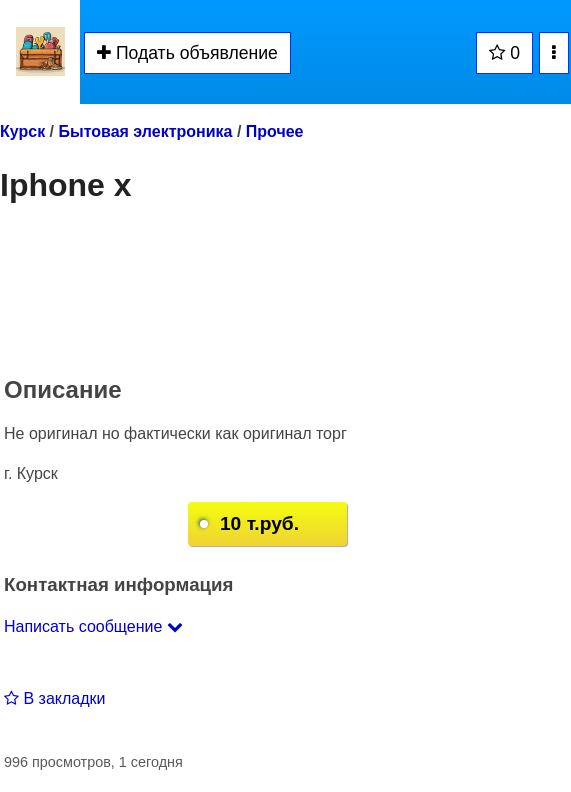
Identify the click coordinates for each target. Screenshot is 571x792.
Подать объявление (187, 53)
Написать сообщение (93, 626)
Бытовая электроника (145, 131)
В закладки (54, 698)
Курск (22, 131)
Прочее (275, 131)
